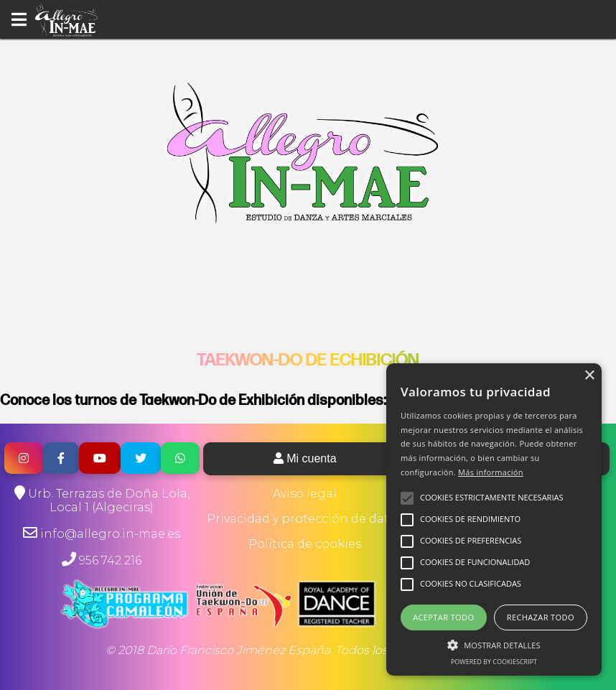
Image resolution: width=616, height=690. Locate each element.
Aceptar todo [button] (443, 617)
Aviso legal (305, 494)
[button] (494, 644)
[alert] (494, 519)
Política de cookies (305, 544)
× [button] (589, 376)
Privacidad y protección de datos (305, 519)
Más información (491, 472)
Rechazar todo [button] (541, 617)
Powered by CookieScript (494, 662)
